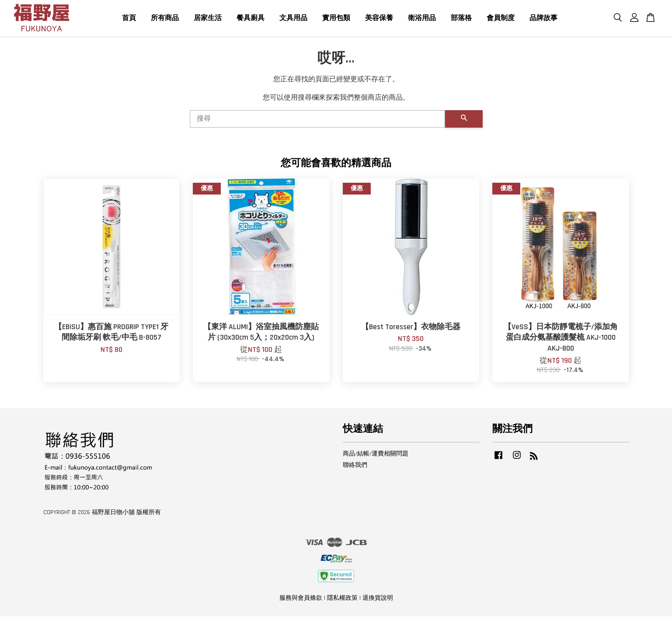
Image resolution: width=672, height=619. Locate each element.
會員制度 (501, 19)
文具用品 (293, 19)
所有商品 (165, 19)
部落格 (461, 19)
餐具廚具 (251, 19)
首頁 (129, 19)
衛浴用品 (422, 19)
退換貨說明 (378, 601)
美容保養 (379, 19)
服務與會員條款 (301, 601)
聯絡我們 (355, 468)
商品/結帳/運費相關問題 (376, 456)
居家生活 (208, 19)
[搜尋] (317, 122)
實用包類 (336, 19)
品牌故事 (543, 19)
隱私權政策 (342, 601)
